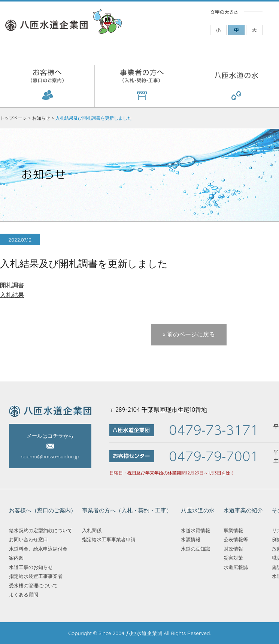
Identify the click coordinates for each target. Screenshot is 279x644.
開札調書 (12, 285)
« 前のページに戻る (189, 334)
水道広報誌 (236, 567)
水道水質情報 (195, 530)
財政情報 (233, 549)
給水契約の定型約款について (41, 530)
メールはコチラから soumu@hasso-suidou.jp (50, 446)
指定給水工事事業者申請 (109, 539)
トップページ (13, 118)
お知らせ (41, 118)
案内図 (16, 558)
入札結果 (12, 295)
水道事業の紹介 (243, 510)
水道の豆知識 (195, 549)
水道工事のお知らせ (31, 567)
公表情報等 (236, 539)
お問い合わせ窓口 (28, 539)
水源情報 (191, 539)
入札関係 (92, 530)
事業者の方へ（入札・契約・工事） (142, 86)
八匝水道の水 (198, 510)
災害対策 (233, 558)
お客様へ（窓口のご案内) (47, 86)
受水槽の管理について (33, 585)
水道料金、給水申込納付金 (38, 549)
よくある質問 (24, 594)
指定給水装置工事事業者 (36, 576)
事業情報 (233, 530)
